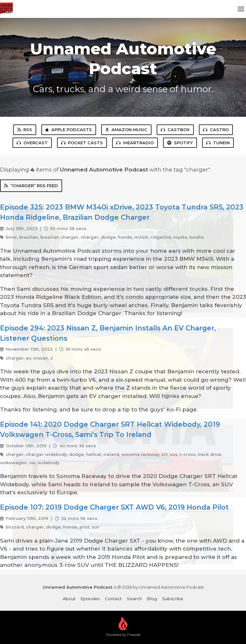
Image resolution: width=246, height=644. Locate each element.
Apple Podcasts (69, 130)
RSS (25, 130)
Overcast (32, 143)
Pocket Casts (82, 143)
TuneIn (218, 143)
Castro (216, 130)
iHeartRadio (135, 143)
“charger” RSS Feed (31, 186)
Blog (152, 599)
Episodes (90, 599)
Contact (113, 599)
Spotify (180, 143)
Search (134, 599)
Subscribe (173, 599)
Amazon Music (126, 130)
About (69, 599)
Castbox (175, 130)
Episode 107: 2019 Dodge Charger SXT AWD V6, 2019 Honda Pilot (114, 507)
